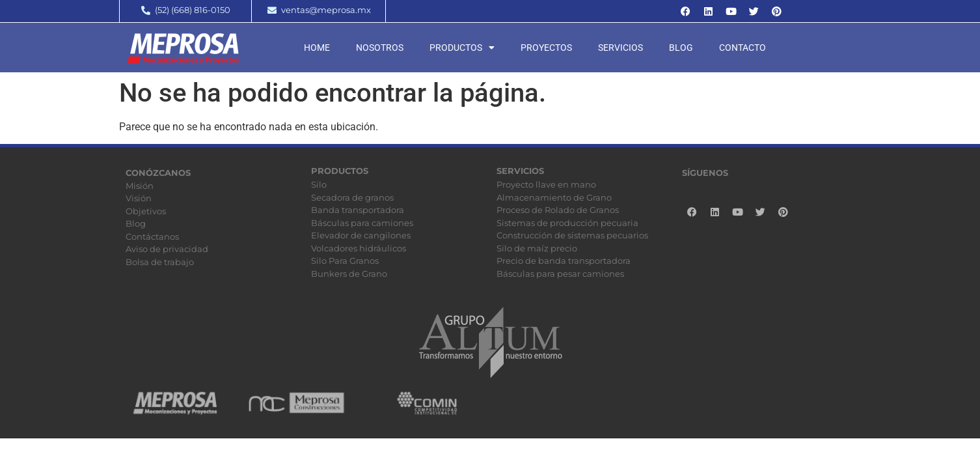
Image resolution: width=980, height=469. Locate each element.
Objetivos (146, 211)
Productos (462, 48)
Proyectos (546, 48)
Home (317, 48)
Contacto (742, 48)
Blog (681, 48)
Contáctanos (152, 236)
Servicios (620, 48)
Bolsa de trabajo (160, 262)
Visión (139, 198)
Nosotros (380, 48)
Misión (140, 186)
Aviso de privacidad (167, 249)
